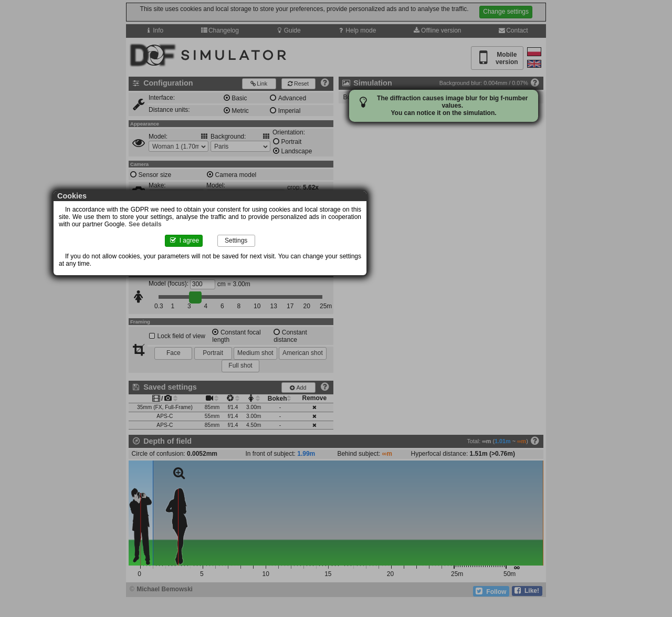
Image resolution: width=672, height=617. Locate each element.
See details (391, 229)
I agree (306, 248)
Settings (367, 248)
